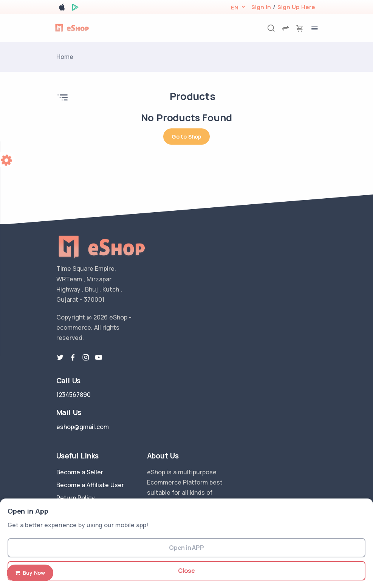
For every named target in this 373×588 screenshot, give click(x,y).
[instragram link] (86, 358)
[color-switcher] (8, 160)
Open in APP (186, 548)
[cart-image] (300, 28)
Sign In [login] (261, 7)
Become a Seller (80, 472)
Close (186, 571)
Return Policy (76, 498)
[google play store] (75, 8)
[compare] (285, 28)
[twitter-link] (60, 358)
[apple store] (62, 8)
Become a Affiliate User (90, 485)
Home (65, 57)
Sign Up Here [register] (296, 7)
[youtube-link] (99, 358)
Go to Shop (186, 137)
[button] (234, 7)
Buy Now (30, 573)
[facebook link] (73, 358)
